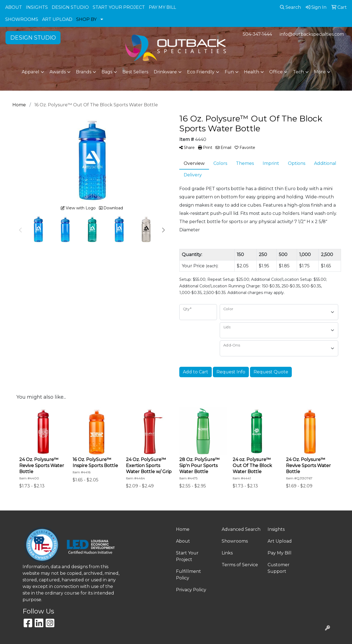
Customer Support (279, 568)
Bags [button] (107, 72)
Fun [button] (229, 72)
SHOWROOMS (22, 19)
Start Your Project (187, 556)
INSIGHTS (37, 7)
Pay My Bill (280, 553)
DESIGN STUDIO (70, 7)
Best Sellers (135, 72)
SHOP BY (86, 19)
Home (183, 529)
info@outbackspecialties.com (312, 34)
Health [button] (251, 72)
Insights (276, 529)
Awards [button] (58, 72)
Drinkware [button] (165, 72)
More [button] (320, 72)
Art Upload (280, 541)
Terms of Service (240, 565)
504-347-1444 (257, 34)
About (183, 541)
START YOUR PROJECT (119, 7)
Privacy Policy (191, 590)
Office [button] (276, 72)
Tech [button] (298, 72)
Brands (84, 72)
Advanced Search (241, 529)
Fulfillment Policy (189, 575)
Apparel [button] (31, 72)
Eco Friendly (201, 72)
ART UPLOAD (57, 19)
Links (227, 553)
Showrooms (235, 541)
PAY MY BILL (162, 7)
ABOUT (14, 7)
